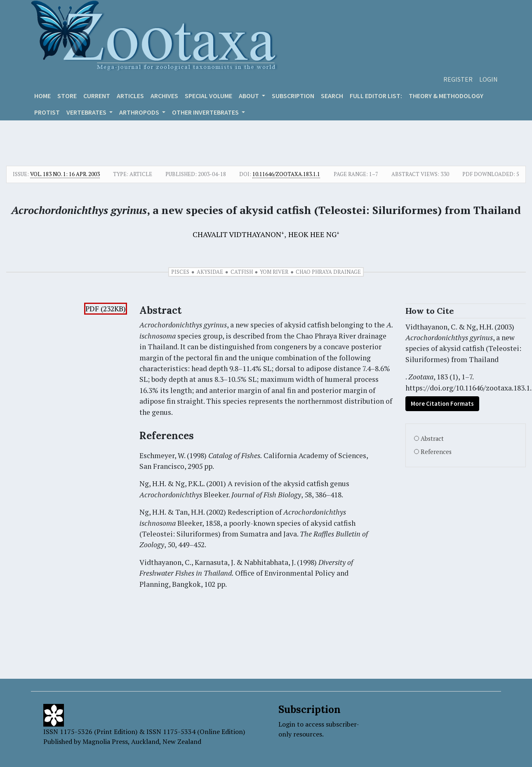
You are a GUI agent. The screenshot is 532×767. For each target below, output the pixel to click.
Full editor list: (376, 96)
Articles (130, 96)
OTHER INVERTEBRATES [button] (206, 112)
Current (97, 96)
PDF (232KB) (106, 309)
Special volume (208, 96)
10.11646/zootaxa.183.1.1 (286, 174)
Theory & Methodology (446, 96)
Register (458, 79)
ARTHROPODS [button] (140, 112)
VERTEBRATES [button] (87, 112)
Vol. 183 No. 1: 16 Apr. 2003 (65, 174)
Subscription (293, 96)
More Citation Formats (442, 403)
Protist (47, 112)
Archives (164, 96)
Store (67, 96)
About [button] (250, 96)
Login (488, 79)
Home (42, 96)
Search (332, 96)
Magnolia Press (105, 741)
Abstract (432, 439)
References (436, 452)
